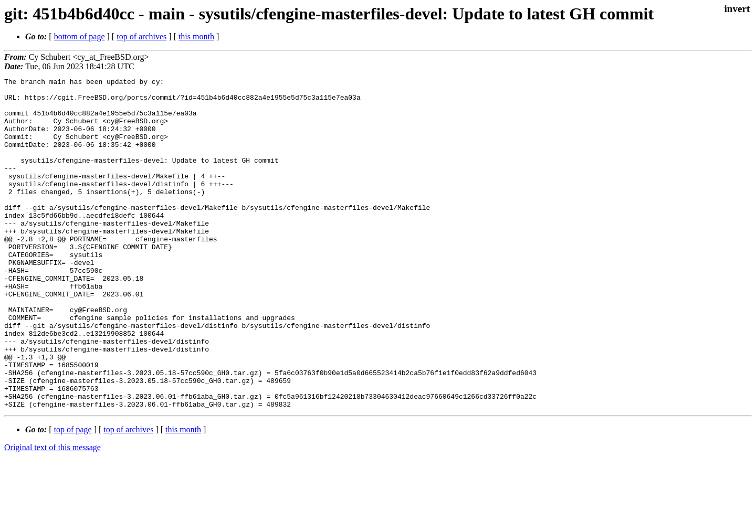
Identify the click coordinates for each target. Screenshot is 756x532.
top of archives (141, 36)
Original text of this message (52, 513)
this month (196, 36)
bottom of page (80, 36)
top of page (73, 496)
